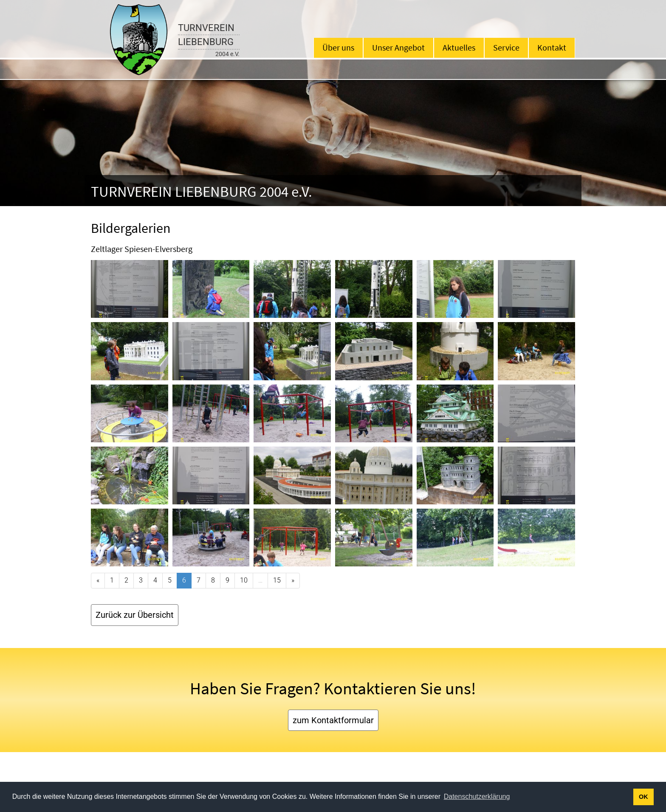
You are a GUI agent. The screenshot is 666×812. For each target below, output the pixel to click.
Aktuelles (459, 47)
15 (277, 580)
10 (244, 580)
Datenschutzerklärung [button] (477, 796)
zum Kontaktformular (333, 720)
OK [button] (643, 797)
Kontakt (552, 47)
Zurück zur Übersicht (135, 615)
